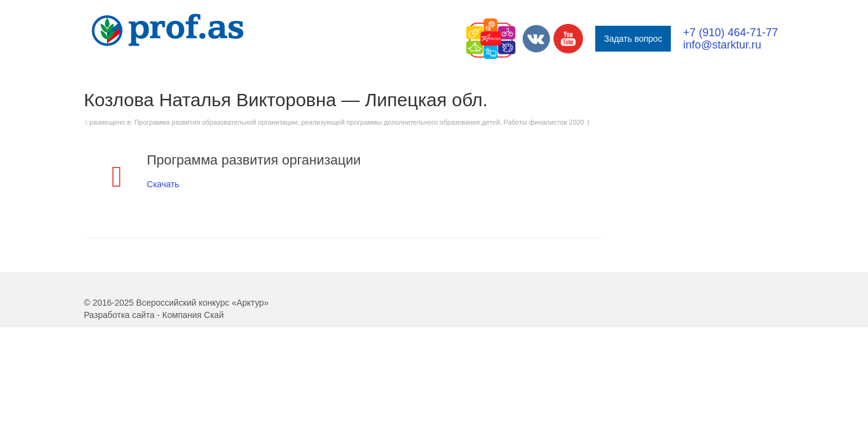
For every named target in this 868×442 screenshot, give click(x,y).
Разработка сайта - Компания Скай (154, 352)
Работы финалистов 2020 (544, 159)
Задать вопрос (633, 39)
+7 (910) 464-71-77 (731, 33)
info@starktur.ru (722, 45)
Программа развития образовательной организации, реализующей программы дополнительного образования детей (317, 159)
